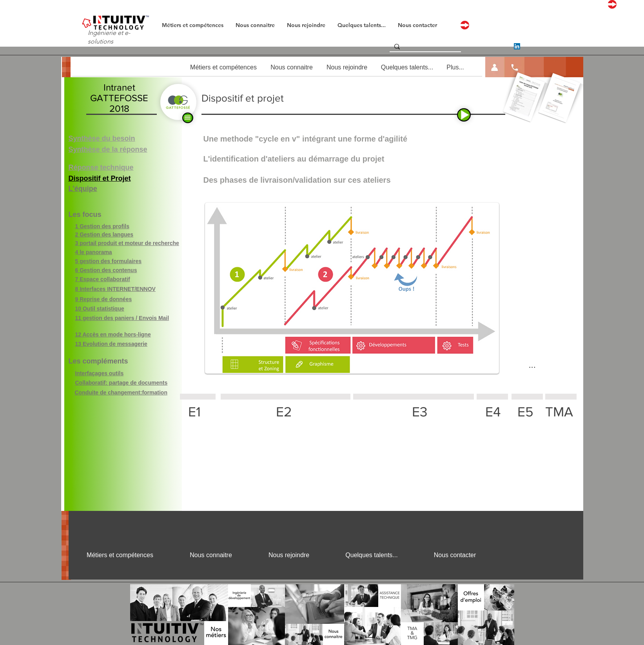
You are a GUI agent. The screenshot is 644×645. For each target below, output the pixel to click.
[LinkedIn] (517, 46)
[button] (495, 67)
